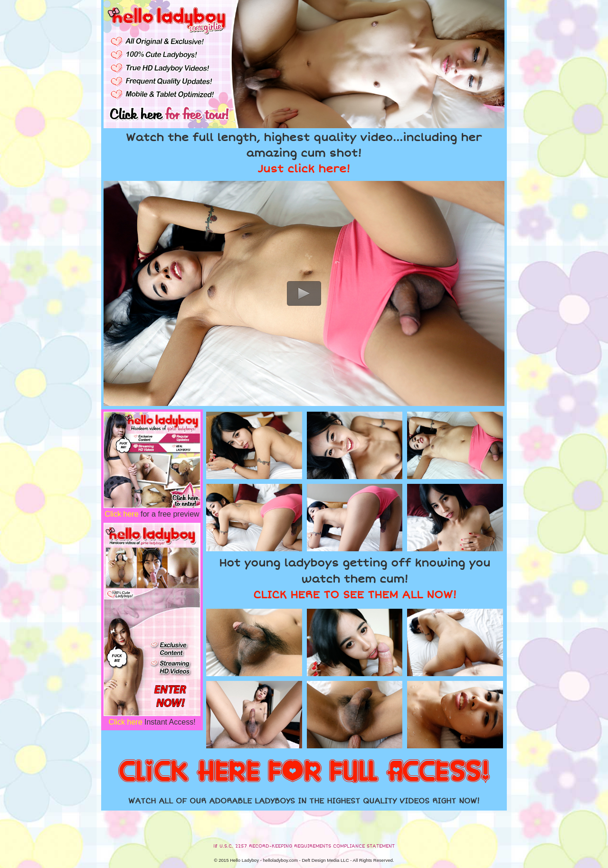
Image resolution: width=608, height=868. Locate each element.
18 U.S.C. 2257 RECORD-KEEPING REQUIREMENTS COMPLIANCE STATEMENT (304, 846)
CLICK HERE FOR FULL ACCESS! (304, 772)
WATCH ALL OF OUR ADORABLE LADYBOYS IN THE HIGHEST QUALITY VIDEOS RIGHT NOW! (304, 801)
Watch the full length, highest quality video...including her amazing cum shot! (304, 153)
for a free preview (152, 514)
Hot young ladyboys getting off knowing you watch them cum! (355, 579)
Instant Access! (152, 722)
